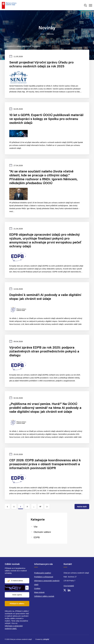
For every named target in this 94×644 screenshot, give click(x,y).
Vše (36, 527)
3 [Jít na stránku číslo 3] (27, 507)
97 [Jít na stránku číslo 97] (40, 507)
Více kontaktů (69, 586)
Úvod (42, 34)
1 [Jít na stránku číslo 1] (14, 507)
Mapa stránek (39, 592)
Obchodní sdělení (42, 532)
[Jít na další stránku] (47, 507)
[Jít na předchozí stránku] (7, 507)
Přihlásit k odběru (17, 604)
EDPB (37, 537)
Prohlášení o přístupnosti (44, 577)
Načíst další (82, 507)
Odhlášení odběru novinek (44, 596)
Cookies (37, 588)
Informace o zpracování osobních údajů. (14, 627)
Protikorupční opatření (43, 573)
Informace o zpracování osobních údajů (47, 583)
